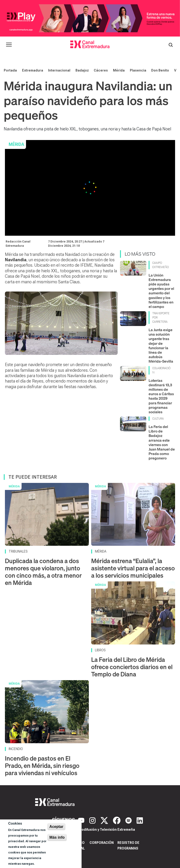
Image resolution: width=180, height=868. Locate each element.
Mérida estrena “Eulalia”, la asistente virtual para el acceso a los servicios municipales (133, 568)
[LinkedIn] (140, 820)
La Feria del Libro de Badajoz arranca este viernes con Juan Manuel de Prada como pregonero (162, 442)
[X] (105, 820)
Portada (10, 70)
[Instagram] (93, 820)
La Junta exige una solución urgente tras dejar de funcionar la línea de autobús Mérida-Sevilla (161, 345)
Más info (57, 837)
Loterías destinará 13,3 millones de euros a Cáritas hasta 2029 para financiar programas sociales (161, 396)
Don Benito (160, 70)
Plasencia (138, 70)
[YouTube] (82, 820)
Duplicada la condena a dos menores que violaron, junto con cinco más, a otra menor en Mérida (43, 572)
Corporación (102, 843)
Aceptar (56, 827)
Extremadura (33, 70)
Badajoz (82, 70)
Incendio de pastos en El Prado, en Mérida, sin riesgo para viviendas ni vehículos (42, 766)
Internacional (59, 70)
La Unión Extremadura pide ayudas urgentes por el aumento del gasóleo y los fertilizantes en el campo (161, 291)
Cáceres (101, 70)
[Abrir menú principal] (9, 45)
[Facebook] (117, 820)
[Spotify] (129, 820)
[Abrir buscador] (171, 45)
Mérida (119, 70)
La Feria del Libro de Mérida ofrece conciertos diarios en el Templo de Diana (132, 667)
